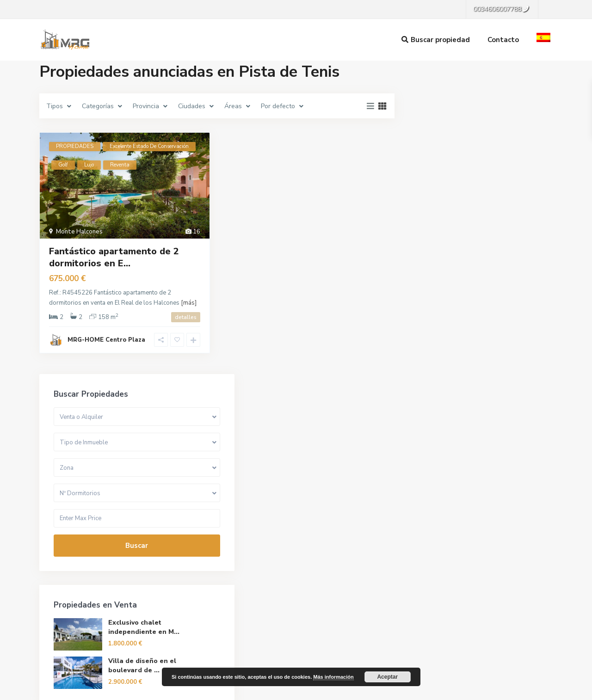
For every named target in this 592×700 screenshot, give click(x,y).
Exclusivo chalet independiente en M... (504, 319)
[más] (189, 303)
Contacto (503, 40)
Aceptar (387, 677)
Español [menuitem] (306, 690)
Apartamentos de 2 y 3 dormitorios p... (504, 458)
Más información (333, 677)
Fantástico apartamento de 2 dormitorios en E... (114, 257)
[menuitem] (173, 690)
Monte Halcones (79, 232)
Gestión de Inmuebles (213, 573)
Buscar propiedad (436, 40)
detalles (186, 317)
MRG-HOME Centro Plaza (106, 340)
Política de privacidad (522, 667)
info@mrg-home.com (81, 618)
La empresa (198, 559)
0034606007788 (75, 604)
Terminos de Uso (454, 667)
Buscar (481, 233)
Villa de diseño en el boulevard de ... (505, 360)
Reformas (196, 587)
